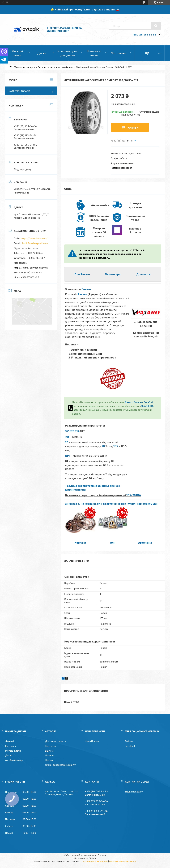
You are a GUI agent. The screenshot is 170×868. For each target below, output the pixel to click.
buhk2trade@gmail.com (35, 243)
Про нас (50, 760)
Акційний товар (14, 760)
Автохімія (145, 542)
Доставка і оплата (56, 741)
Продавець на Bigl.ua (85, 858)
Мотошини (118, 53)
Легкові (9, 741)
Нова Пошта (92, 741)
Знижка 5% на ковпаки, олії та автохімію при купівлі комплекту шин (112, 504)
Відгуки (49, 751)
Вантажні (10, 746)
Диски (42, 53)
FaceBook (130, 746)
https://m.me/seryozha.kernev (31, 268)
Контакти (50, 746)
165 (67, 437)
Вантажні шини (94, 53)
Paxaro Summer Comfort (139, 402)
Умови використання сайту (60, 765)
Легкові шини (17, 53)
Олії (113, 542)
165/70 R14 (147, 406)
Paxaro (86, 289)
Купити (133, 127)
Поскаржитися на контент (95, 861)
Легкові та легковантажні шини (56, 67)
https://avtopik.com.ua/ (34, 238)
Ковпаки (80, 542)
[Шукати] (156, 26)
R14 (67, 455)
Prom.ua (102, 855)
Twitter (129, 741)
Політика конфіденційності (123, 861)
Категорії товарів (19, 91)
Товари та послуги (25, 67)
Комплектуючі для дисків (68, 53)
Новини (49, 755)
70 (67, 442)
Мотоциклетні (13, 751)
